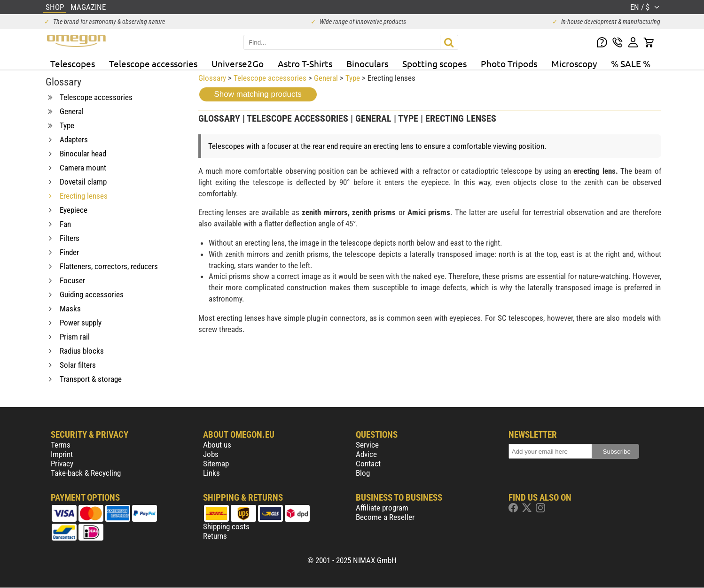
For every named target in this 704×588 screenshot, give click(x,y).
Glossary (212, 78)
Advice (366, 454)
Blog (363, 473)
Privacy (62, 464)
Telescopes (73, 63)
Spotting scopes (434, 63)
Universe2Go (238, 63)
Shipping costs (226, 526)
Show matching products (258, 94)
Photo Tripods (509, 63)
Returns (215, 536)
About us (217, 445)
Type (353, 78)
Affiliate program (382, 508)
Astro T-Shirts (305, 63)
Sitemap (216, 464)
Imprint (62, 454)
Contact (368, 464)
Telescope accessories (153, 63)
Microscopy (574, 63)
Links (211, 473)
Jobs (211, 454)
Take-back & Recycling (86, 473)
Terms (61, 445)
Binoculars (367, 63)
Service (367, 445)
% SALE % (631, 63)
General (326, 78)
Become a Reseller (385, 517)
